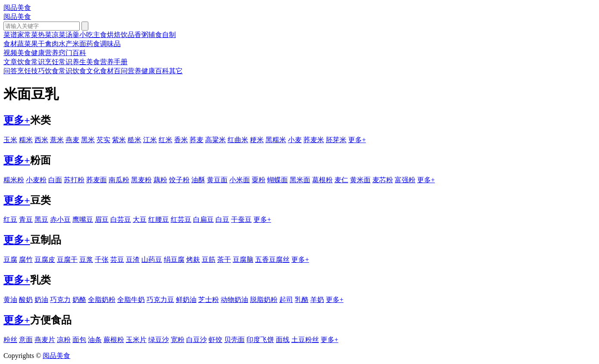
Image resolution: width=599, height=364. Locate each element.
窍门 (66, 53)
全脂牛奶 (131, 300)
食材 (10, 44)
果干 (38, 44)
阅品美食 (17, 8)
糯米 (26, 140)
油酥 (198, 180)
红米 (165, 140)
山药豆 (152, 260)
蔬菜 (24, 44)
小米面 (240, 180)
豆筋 (209, 260)
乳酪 (302, 300)
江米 (150, 140)
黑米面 (300, 180)
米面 (79, 44)
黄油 (10, 300)
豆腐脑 (243, 260)
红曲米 (238, 140)
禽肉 (52, 44)
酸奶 (26, 300)
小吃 (86, 35)
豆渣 (133, 260)
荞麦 (197, 140)
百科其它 (169, 71)
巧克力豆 (160, 300)
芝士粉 (209, 300)
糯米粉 (14, 180)
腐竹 (26, 260)
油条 (95, 340)
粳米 (257, 140)
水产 (66, 44)
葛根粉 (322, 180)
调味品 (110, 44)
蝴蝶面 (278, 180)
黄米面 (360, 180)
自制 (169, 35)
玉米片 (136, 340)
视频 (10, 53)
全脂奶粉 (102, 300)
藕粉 (160, 180)
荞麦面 (97, 180)
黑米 (88, 140)
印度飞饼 (260, 340)
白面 (55, 180)
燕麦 (72, 140)
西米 (41, 140)
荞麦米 (314, 140)
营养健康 (141, 71)
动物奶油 (234, 300)
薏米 (57, 140)
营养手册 (114, 62)
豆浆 (86, 260)
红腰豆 (159, 219)
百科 (79, 53)
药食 (93, 44)
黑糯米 (276, 140)
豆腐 (10, 260)
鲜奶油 (186, 300)
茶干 (224, 260)
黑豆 (41, 219)
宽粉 (178, 340)
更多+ (17, 120)
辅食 (155, 35)
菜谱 (10, 35)
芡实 (103, 140)
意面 (26, 340)
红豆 (10, 219)
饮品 (128, 35)
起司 (286, 300)
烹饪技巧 (31, 71)
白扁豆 (203, 219)
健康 (38, 53)
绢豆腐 (174, 260)
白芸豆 (121, 219)
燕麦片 (45, 340)
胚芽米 (336, 140)
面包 (79, 340)
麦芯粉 (383, 180)
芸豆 (117, 260)
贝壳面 (234, 340)
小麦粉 (36, 180)
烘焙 (114, 35)
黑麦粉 (141, 180)
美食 (24, 53)
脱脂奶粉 (264, 300)
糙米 (134, 140)
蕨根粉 (114, 340)
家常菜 (28, 35)
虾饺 (215, 340)
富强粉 (405, 180)
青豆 (26, 219)
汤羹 (72, 35)
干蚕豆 (241, 219)
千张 (102, 260)
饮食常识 (31, 62)
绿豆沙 (159, 340)
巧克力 (60, 300)
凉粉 (64, 340)
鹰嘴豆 (83, 219)
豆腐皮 (45, 260)
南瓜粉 (119, 180)
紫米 (119, 140)
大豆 (140, 219)
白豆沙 (197, 340)
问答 (10, 71)
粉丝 (10, 340)
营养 (52, 53)
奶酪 (79, 300)
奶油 (41, 300)
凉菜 (59, 35)
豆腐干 (67, 260)
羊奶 (317, 300)
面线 (283, 340)
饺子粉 (179, 180)
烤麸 (193, 260)
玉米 (10, 140)
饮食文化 (86, 71)
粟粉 (259, 180)
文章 (10, 62)
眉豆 (102, 219)
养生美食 (86, 62)
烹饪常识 (59, 62)
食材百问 (114, 71)
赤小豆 (60, 219)
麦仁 (341, 180)
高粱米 (215, 140)
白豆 (222, 219)
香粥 (141, 35)
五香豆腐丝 (272, 260)
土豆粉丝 (305, 340)
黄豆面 (217, 180)
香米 (181, 140)
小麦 (295, 140)
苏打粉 (74, 180)
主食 (100, 35)
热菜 (45, 35)
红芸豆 (181, 219)
